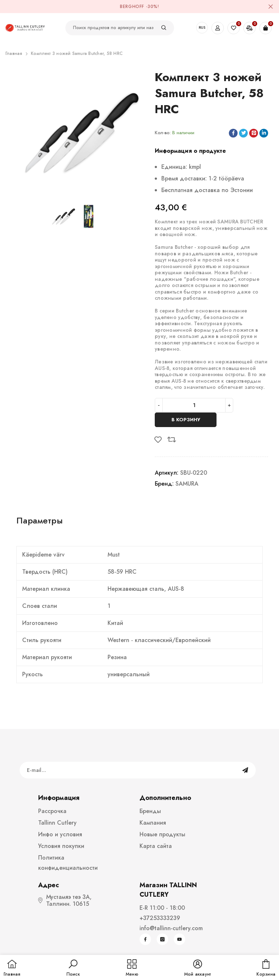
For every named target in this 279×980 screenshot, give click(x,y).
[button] (73, 968)
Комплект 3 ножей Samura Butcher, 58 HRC (77, 53)
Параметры (40, 520)
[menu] (132, 968)
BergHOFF (132, 7)
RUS (202, 27)
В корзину (186, 420)
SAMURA (187, 484)
